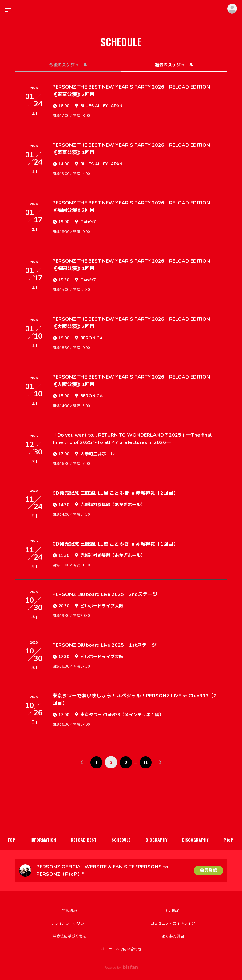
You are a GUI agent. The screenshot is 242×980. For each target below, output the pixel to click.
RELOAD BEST (85, 840)
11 (146, 762)
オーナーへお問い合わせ (121, 949)
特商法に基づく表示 (69, 936)
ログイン (232, 9)
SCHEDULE (123, 840)
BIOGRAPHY (159, 840)
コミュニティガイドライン (173, 923)
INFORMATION (44, 840)
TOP (12, 840)
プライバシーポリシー (69, 923)
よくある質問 (173, 936)
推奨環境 (69, 911)
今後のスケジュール (68, 65)
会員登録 (208, 870)
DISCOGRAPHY (198, 840)
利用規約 (173, 911)
